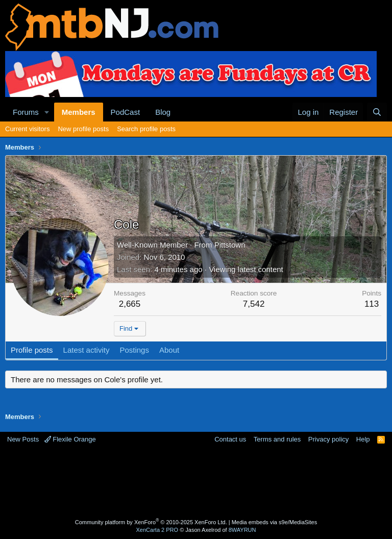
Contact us (230, 439)
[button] (47, 112)
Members (79, 112)
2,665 (130, 304)
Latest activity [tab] (87, 350)
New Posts (23, 439)
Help (363, 439)
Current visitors (27, 129)
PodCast (126, 112)
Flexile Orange (70, 439)
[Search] (377, 112)
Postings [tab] (134, 350)
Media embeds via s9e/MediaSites (275, 522)
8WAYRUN (242, 530)
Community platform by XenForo (151, 522)
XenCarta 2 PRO (157, 530)
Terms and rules (277, 439)
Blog (163, 112)
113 (372, 304)
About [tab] (169, 350)
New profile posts (83, 129)
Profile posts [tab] (32, 350)
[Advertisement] (196, 482)
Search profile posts (146, 129)
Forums (26, 112)
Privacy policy (328, 439)
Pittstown (230, 245)
